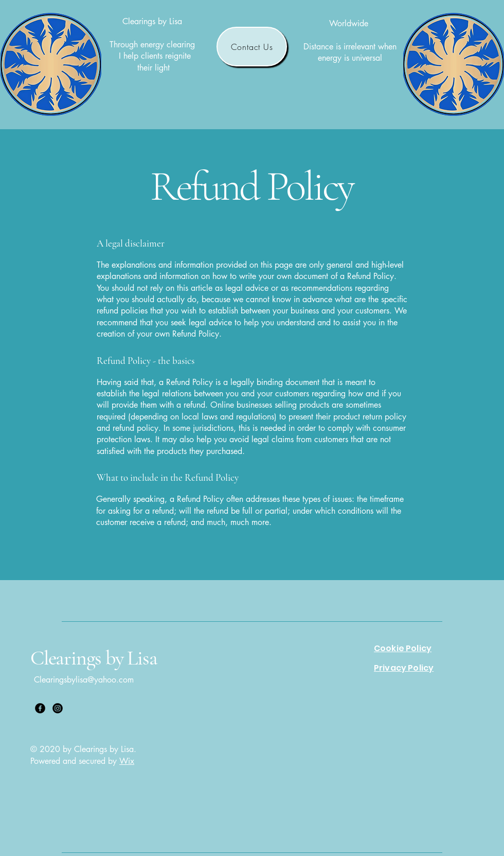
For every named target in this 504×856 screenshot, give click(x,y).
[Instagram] (58, 708)
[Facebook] (40, 708)
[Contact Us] (252, 47)
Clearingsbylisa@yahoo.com (84, 680)
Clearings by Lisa (94, 658)
